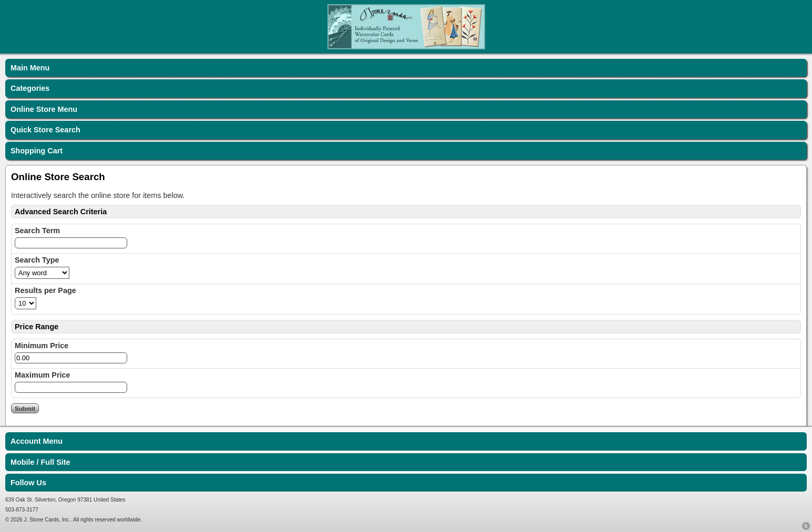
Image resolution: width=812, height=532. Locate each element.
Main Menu (30, 68)
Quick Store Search (45, 130)
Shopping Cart (37, 151)
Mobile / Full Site (40, 462)
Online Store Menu (44, 109)
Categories (30, 88)
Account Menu (37, 441)
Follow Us (28, 483)
